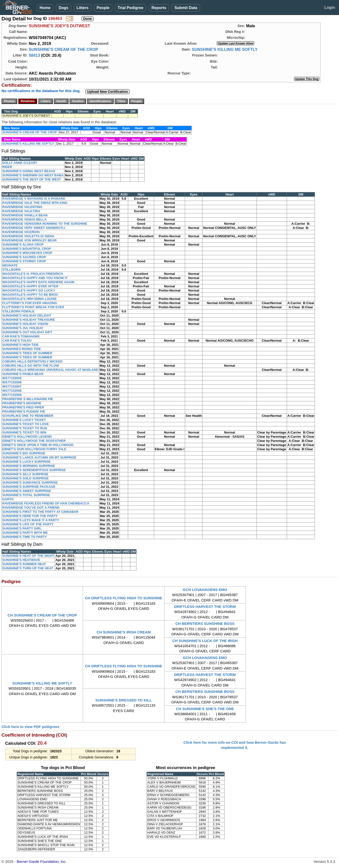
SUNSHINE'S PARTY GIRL (22, 528)
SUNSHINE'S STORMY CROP (24, 261)
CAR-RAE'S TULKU (17, 341)
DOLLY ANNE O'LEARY (20, 163)
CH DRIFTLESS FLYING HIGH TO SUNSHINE (124, 598)
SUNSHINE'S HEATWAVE (21, 560)
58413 (34, 55)
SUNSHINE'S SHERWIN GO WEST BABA (33, 175)
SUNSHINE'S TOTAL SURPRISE (26, 495)
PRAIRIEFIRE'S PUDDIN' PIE (24, 412)
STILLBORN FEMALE (18, 311)
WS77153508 (12, 391)
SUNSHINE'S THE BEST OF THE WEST (32, 179)
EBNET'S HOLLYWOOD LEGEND (27, 437)
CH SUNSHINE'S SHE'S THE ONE (205, 709)
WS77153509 (12, 395)
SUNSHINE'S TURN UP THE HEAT (28, 568)
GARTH (8, 499)
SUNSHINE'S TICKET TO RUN (25, 428)
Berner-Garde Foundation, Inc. (42, 861)
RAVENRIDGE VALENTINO (22, 207)
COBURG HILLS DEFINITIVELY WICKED (32, 361)
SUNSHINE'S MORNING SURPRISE (29, 466)
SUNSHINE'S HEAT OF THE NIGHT (28, 556)
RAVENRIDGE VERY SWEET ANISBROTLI (34, 228)
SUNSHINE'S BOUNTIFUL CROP (27, 249)
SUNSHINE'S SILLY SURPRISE (25, 474)
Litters (83, 8)
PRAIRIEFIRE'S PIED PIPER (23, 407)
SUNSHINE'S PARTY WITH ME (25, 533)
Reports (159, 8)
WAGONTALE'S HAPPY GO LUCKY (29, 290)
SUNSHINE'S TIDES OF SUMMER (27, 353)
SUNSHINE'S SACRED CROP (24, 257)
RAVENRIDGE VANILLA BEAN (25, 215)
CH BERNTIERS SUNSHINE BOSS (205, 623)
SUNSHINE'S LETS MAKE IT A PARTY (31, 520)
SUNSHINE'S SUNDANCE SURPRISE (30, 483)
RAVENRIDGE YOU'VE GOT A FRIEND (31, 508)
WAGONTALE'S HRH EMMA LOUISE (29, 299)
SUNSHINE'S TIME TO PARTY (25, 537)
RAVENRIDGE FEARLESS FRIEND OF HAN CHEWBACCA (46, 503)
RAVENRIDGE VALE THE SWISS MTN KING (35, 203)
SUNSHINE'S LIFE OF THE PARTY (28, 524)
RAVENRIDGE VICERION (21, 232)
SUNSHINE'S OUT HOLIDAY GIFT (27, 332)
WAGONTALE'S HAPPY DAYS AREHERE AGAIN (38, 282)
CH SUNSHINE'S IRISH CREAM (123, 632)
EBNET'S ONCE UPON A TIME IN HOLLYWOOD (38, 445)
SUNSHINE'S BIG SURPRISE (24, 453)
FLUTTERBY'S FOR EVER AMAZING (30, 303)
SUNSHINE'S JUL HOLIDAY (23, 328)
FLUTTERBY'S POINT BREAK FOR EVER (33, 307)
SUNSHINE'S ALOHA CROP (23, 245)
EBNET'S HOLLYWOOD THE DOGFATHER (34, 441)
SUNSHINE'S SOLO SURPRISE (25, 478)
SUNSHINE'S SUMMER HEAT (24, 564)
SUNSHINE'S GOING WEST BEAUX (29, 171)
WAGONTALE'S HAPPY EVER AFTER (30, 286)
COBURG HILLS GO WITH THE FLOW (31, 366)
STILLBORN (11, 270)
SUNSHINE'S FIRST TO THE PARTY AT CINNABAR (40, 512)
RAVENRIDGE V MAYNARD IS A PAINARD (34, 199)
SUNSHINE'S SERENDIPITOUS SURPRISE (34, 470)
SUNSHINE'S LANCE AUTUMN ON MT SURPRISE (39, 457)
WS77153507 (12, 386)
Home (45, 8)
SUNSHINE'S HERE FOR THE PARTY (30, 516)
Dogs (64, 8)
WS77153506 (12, 382)
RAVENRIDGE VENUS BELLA (24, 219)
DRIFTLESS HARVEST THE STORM (205, 607)
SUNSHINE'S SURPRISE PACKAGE (29, 487)
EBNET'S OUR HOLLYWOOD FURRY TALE (34, 449)
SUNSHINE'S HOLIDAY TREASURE (29, 320)
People (103, 8)
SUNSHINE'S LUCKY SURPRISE (26, 462)
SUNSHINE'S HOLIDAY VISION (25, 324)
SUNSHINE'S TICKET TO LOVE (26, 424)
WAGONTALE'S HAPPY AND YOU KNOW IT (35, 278)
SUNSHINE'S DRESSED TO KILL (124, 700)
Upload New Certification (108, 92)
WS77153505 (12, 378)
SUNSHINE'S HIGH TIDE (20, 345)
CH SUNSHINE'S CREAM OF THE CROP (42, 615)
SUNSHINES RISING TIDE (21, 349)
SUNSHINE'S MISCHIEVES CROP (27, 253)
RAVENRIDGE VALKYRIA (21, 211)
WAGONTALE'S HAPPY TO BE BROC (30, 295)
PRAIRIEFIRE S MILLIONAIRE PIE (28, 399)
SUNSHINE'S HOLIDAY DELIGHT (27, 315)
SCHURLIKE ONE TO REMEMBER (28, 416)
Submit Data (186, 8)
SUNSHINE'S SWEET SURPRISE (27, 491)
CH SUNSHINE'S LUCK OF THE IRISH (205, 641)
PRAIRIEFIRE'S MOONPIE (22, 403)
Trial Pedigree (130, 8)
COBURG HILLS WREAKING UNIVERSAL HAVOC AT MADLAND (50, 370)
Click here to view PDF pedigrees (30, 727)
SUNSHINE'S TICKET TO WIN (24, 432)
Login (330, 7)
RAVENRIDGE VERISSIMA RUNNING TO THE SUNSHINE (45, 224)
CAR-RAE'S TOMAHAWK (21, 336)
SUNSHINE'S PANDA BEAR (23, 374)
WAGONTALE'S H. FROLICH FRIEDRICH (33, 274)
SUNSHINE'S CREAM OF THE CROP (63, 49)
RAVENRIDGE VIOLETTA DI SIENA (28, 236)
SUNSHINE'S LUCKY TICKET (24, 420)
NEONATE (10, 265)
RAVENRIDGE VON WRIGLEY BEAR (29, 240)
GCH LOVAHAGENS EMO (205, 590)
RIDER (7, 167)
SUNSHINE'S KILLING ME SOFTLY (225, 49)
